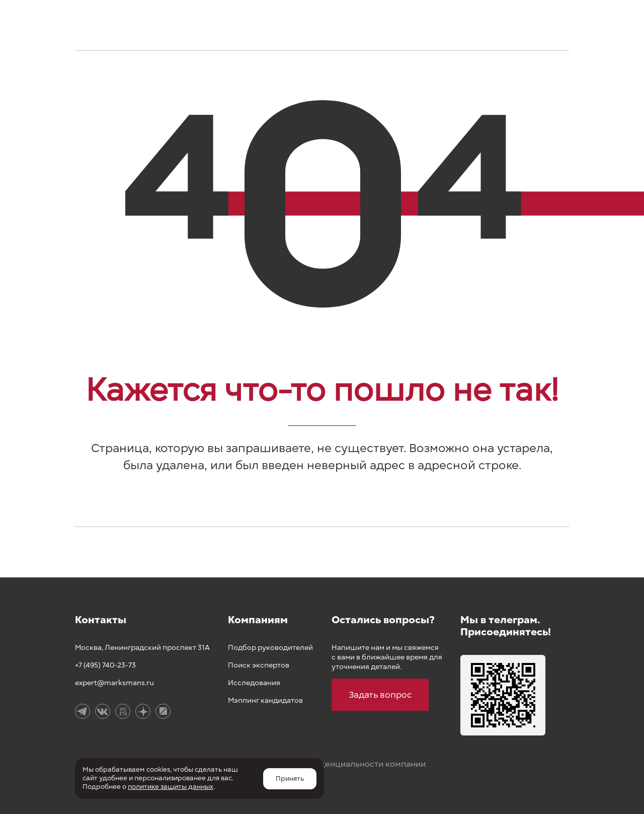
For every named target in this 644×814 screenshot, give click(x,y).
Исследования (254, 683)
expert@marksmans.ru (114, 683)
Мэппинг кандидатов (265, 700)
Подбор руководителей (270, 648)
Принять (290, 779)
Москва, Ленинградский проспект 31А (142, 648)
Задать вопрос (380, 695)
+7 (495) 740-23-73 (105, 665)
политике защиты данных (171, 787)
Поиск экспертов (259, 665)
